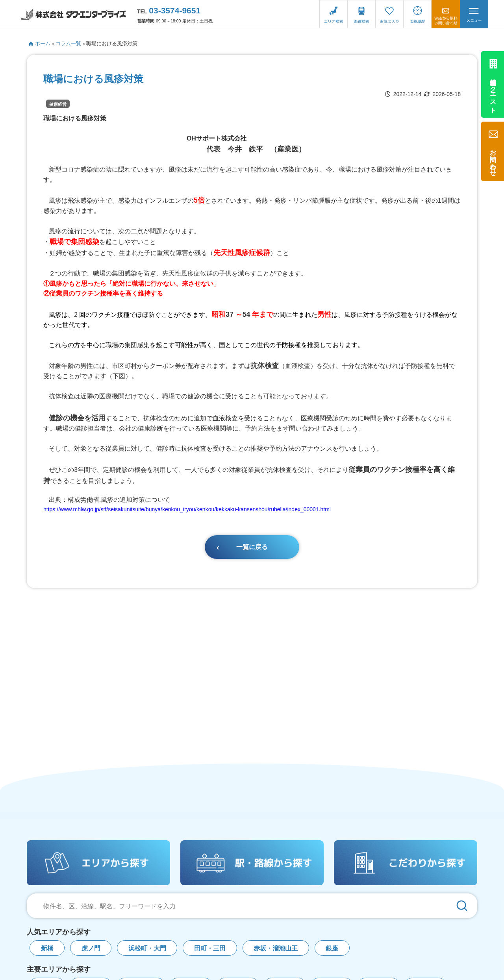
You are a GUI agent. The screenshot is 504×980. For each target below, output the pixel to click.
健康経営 (58, 104)
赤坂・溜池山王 (276, 948)
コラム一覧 (68, 43)
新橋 (47, 948)
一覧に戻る (252, 547)
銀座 (332, 948)
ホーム (40, 43)
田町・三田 (210, 948)
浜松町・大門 (147, 948)
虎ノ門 (91, 948)
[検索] (462, 906)
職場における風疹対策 (112, 43)
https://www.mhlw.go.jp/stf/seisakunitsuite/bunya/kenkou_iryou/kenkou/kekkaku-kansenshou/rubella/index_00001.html (187, 509)
